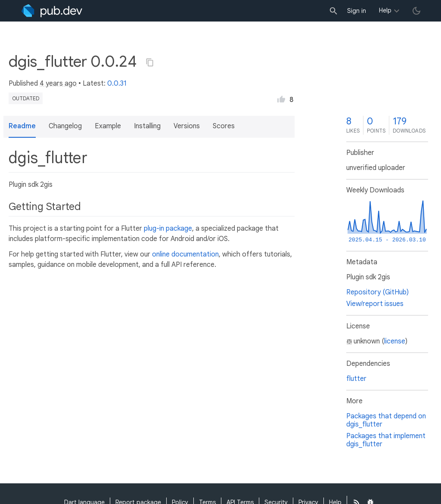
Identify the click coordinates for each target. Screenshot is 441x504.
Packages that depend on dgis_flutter (386, 420)
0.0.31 (117, 83)
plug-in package (168, 229)
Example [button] (108, 126)
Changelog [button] (65, 126)
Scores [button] (224, 126)
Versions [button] (187, 126)
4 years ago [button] (58, 83)
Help (385, 10)
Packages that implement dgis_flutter (386, 440)
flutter (356, 379)
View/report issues (375, 304)
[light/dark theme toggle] (416, 11)
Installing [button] (147, 126)
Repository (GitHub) (377, 292)
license (395, 341)
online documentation (185, 254)
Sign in (357, 11)
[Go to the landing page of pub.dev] (52, 11)
